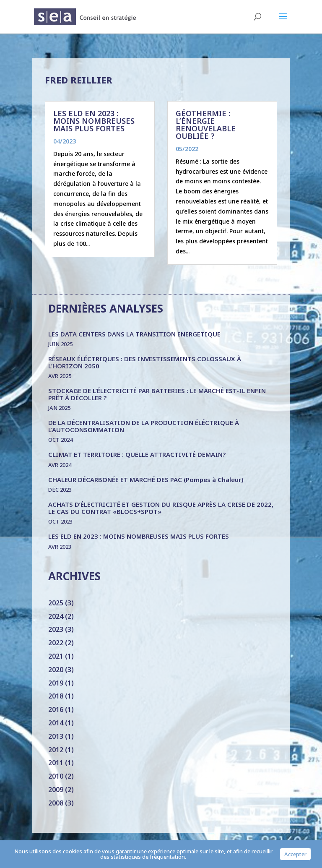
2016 (56, 709)
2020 (56, 670)
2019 (56, 683)
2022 (56, 643)
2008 (56, 803)
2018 (56, 696)
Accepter (295, 854)
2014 (56, 723)
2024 (56, 616)
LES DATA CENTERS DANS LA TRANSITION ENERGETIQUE (134, 334)
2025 (56, 603)
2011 (56, 763)
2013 (56, 736)
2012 (56, 750)
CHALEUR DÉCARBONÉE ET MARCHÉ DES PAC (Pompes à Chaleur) (146, 480)
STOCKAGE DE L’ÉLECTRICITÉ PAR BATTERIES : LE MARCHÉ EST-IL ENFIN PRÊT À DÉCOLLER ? (157, 394)
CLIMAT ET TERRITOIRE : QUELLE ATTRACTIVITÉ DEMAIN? (137, 454)
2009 (56, 790)
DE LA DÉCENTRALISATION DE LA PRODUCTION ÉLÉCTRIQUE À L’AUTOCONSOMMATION (144, 426)
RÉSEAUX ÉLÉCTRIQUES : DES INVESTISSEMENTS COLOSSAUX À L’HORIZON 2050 (145, 362)
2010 (56, 776)
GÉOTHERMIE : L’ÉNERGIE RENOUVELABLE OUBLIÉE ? (206, 125)
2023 (56, 629)
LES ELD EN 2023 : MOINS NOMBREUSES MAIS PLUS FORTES (94, 121)
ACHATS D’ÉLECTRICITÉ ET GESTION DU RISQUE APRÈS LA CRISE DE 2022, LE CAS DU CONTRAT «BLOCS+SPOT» (161, 508)
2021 (56, 656)
